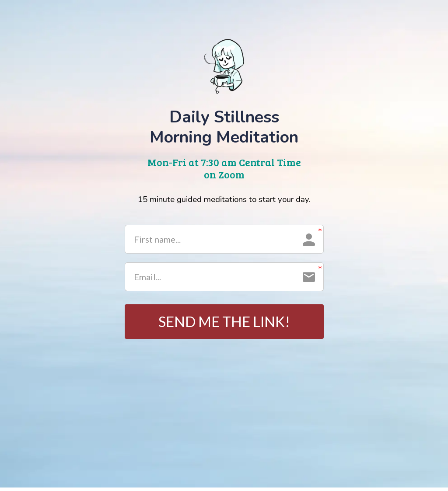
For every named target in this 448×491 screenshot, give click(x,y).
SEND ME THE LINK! (224, 323)
